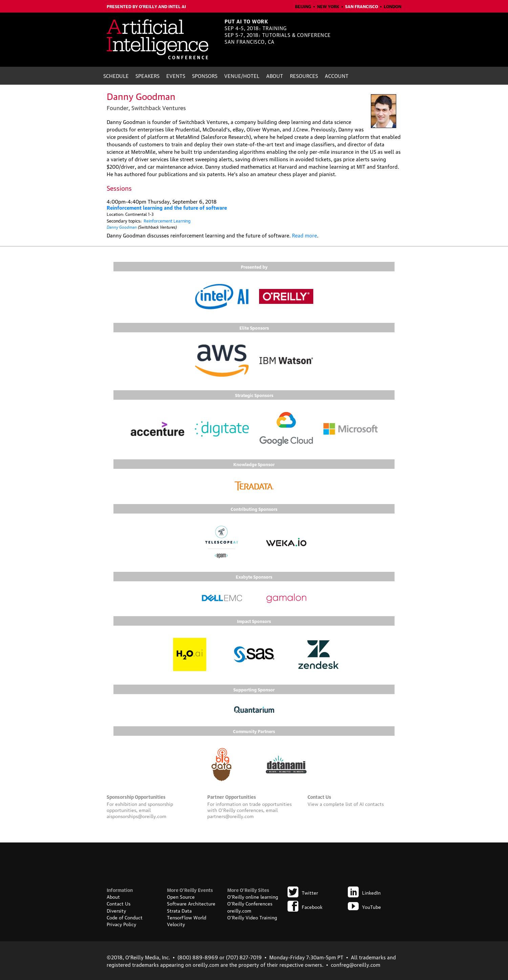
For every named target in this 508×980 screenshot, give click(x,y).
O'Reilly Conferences (250, 903)
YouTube (364, 906)
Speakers (147, 76)
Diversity (116, 910)
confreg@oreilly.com (356, 964)
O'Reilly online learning (253, 896)
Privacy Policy (121, 924)
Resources (304, 76)
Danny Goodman (122, 226)
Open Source (181, 896)
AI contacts (372, 804)
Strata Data (179, 910)
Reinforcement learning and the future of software (167, 207)
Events (176, 76)
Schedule (116, 76)
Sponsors (205, 76)
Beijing (303, 6)
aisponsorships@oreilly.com (136, 816)
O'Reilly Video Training (252, 917)
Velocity (176, 924)
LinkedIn (364, 892)
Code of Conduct (125, 917)
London (393, 6)
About (275, 76)
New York (328, 6)
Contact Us (119, 903)
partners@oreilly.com (230, 816)
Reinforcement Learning (167, 221)
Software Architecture (191, 903)
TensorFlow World (187, 917)
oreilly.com (239, 910)
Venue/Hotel (242, 76)
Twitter (303, 892)
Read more (304, 235)
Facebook (305, 906)
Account (337, 76)
